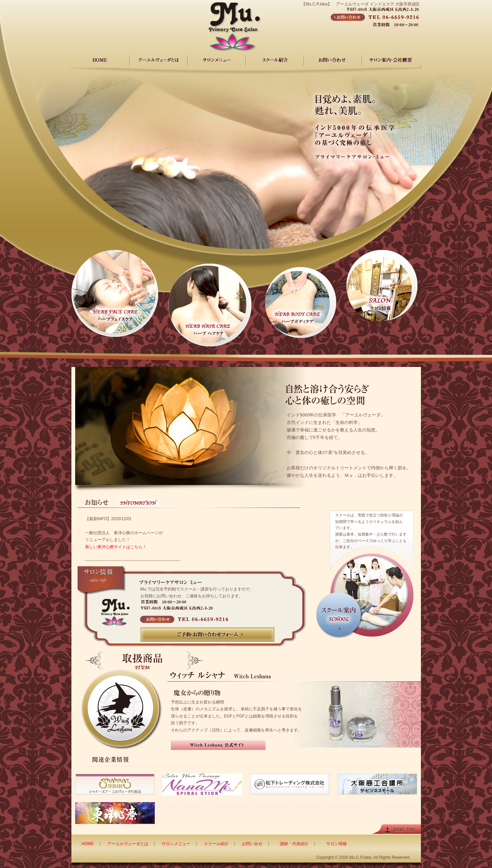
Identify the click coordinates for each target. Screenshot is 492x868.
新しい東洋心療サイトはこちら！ (116, 547)
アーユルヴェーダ (159, 60)
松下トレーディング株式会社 (290, 784)
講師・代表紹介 (294, 844)
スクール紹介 (216, 844)
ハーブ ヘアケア (210, 305)
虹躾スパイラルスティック (202, 784)
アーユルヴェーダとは (128, 844)
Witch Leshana (122, 709)
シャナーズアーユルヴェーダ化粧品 (115, 784)
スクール (275, 60)
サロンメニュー (217, 60)
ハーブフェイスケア (115, 293)
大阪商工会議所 (377, 784)
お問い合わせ (333, 60)
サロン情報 (382, 286)
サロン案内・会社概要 (391, 60)
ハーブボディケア (301, 302)
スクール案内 (365, 595)
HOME (100, 60)
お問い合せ (252, 844)
